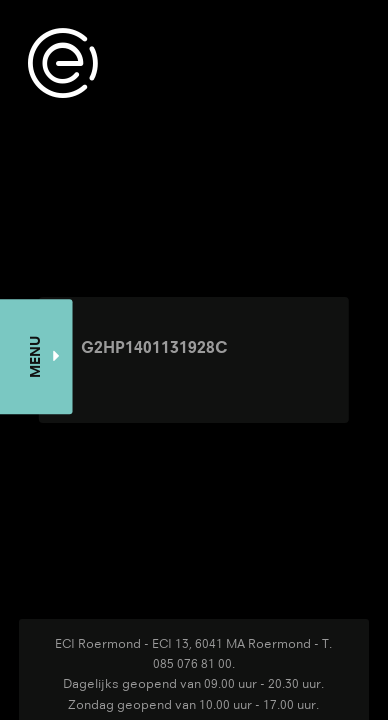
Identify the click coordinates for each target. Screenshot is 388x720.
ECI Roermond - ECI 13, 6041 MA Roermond (183, 643)
